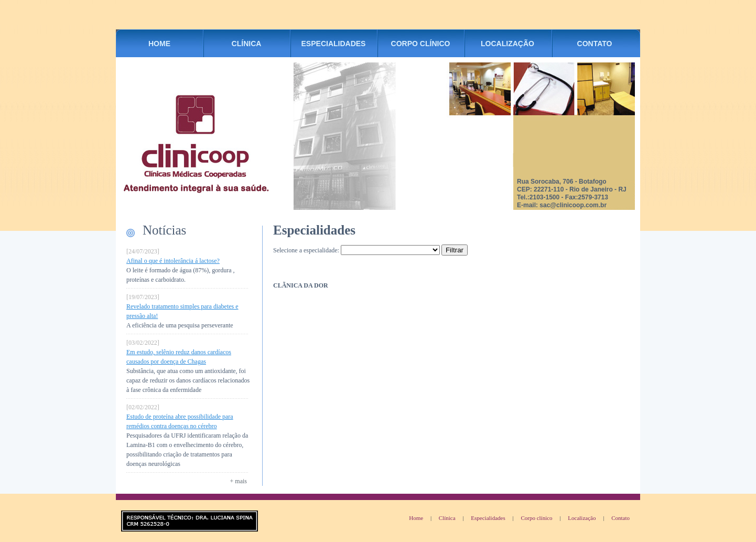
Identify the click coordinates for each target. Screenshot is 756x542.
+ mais (239, 481)
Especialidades (488, 518)
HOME (159, 44)
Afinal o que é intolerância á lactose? (173, 261)
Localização (582, 518)
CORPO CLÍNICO (421, 44)
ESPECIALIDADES (334, 44)
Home (416, 518)
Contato (620, 518)
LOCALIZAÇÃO (507, 44)
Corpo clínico (536, 518)
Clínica (447, 518)
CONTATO (595, 44)
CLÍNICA (247, 44)
